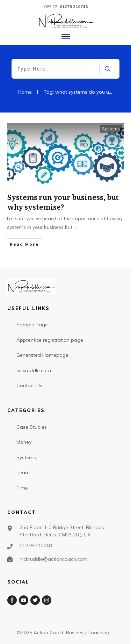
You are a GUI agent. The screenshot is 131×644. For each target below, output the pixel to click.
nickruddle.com (34, 370)
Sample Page (32, 325)
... (75, 227)
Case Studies (32, 427)
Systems (111, 129)
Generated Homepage (42, 355)
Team (23, 472)
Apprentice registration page (50, 340)
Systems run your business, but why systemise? (63, 202)
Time (22, 488)
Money (24, 442)
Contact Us (29, 385)
